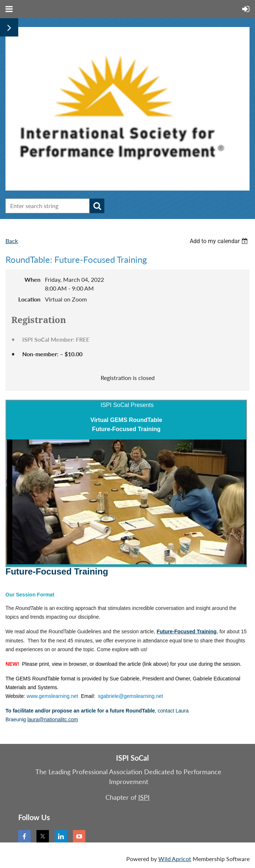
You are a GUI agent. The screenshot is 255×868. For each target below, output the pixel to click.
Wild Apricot (175, 859)
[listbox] (220, 241)
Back (12, 241)
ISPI (144, 797)
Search (97, 206)
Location (29, 299)
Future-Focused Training (186, 631)
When (32, 279)
